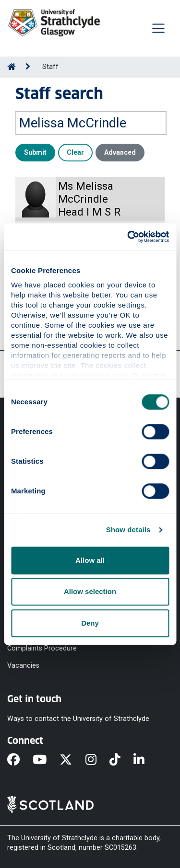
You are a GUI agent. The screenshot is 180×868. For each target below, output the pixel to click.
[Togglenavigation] (158, 28)
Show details (128, 530)
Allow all (90, 560)
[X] (72, 760)
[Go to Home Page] (12, 67)
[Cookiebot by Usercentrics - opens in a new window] (128, 237)
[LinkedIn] (145, 760)
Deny (90, 623)
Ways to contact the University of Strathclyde (78, 719)
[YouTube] (46, 760)
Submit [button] (35, 152)
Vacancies (23, 666)
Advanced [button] (120, 152)
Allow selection (90, 591)
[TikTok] (121, 760)
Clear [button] (75, 152)
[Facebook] (20, 760)
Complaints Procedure (42, 648)
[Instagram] (97, 760)
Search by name (42, 104)
